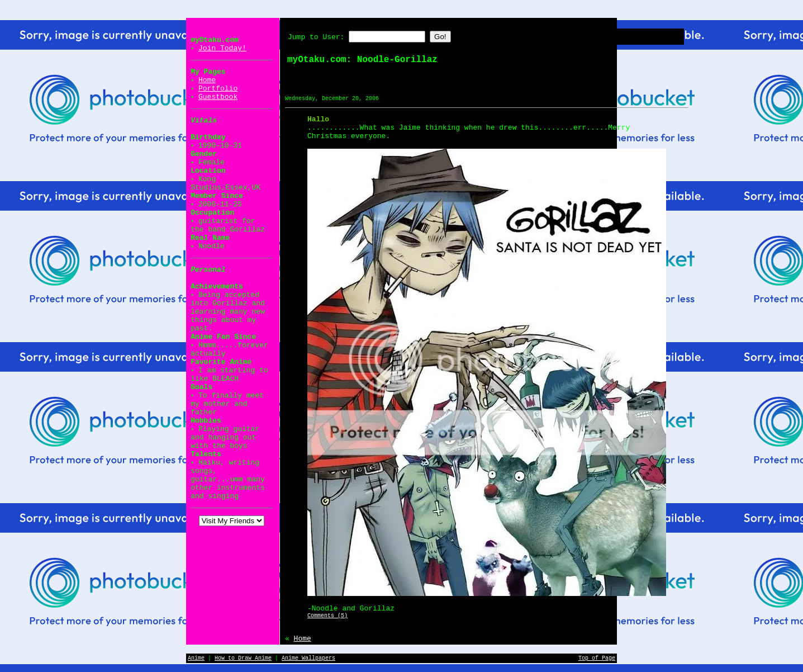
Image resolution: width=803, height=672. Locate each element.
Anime (196, 658)
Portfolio (218, 89)
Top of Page (597, 658)
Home (207, 80)
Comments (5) (327, 616)
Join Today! (222, 48)
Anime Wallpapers (308, 658)
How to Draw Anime (243, 658)
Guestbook (218, 97)
